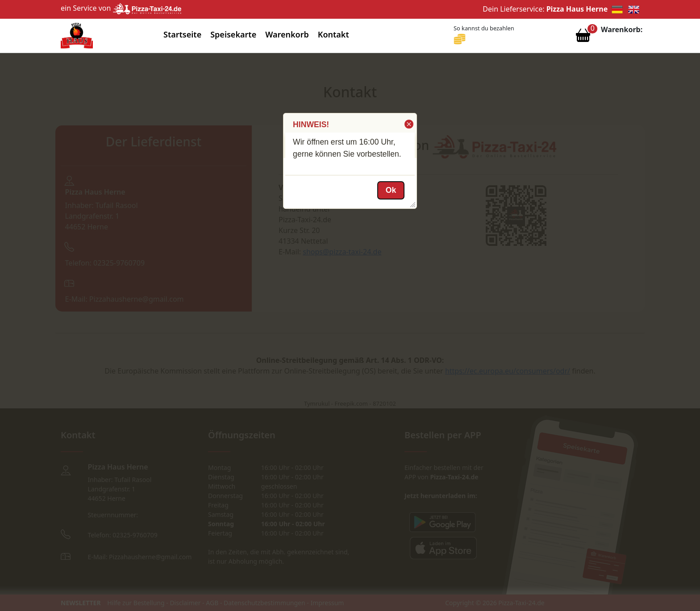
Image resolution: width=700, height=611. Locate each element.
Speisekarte (233, 34)
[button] (408, 124)
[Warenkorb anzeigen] (583, 37)
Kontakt (333, 34)
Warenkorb (287, 34)
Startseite (182, 34)
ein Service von (121, 8)
